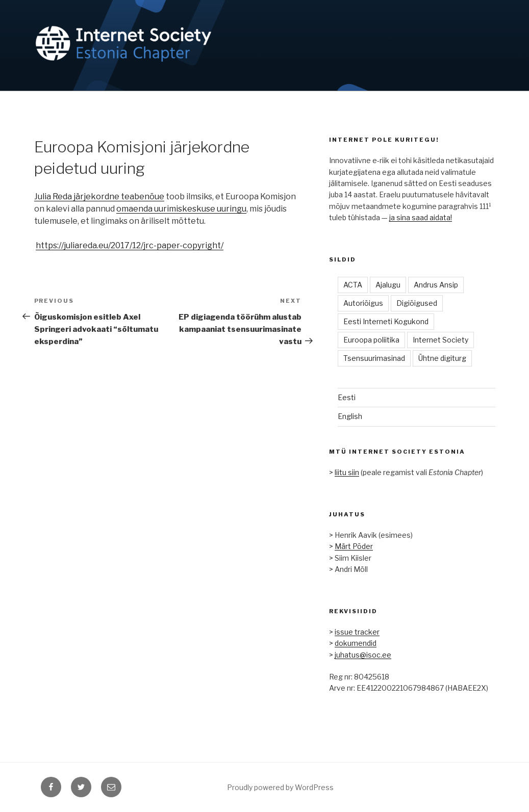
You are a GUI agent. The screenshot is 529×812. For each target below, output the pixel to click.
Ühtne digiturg (442, 358)
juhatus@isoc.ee (363, 655)
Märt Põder (354, 546)
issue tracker (357, 632)
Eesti (347, 397)
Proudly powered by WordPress (280, 787)
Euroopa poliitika (371, 340)
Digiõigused (417, 303)
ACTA (353, 285)
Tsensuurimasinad (374, 358)
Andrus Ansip (436, 285)
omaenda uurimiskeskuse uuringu (181, 209)
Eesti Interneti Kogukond (386, 321)
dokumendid (356, 643)
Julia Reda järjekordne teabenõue (99, 197)
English (350, 416)
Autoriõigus (363, 303)
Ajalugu (388, 285)
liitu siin (347, 472)
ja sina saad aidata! (421, 217)
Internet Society (440, 340)
